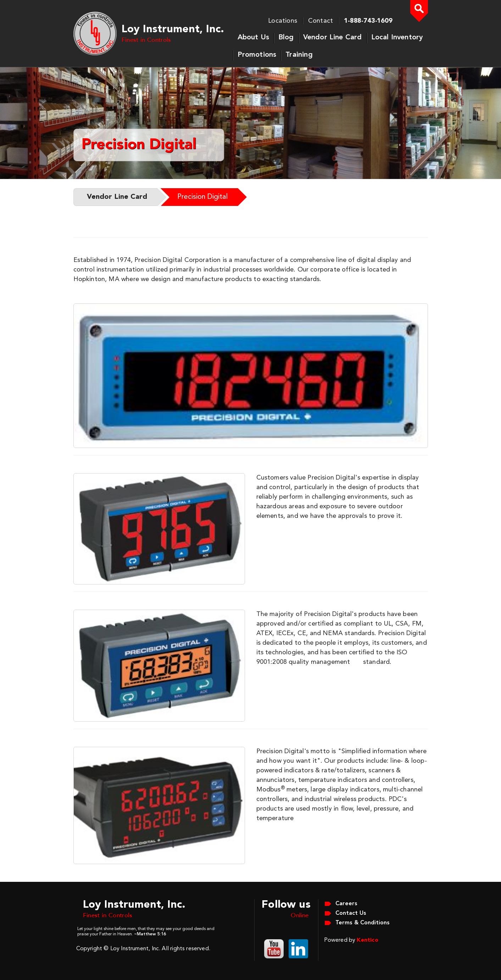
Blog (286, 38)
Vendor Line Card (333, 38)
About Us (253, 38)
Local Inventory (397, 38)
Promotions (257, 55)
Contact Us (351, 913)
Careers (346, 904)
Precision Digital (202, 197)
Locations (283, 21)
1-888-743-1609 (368, 21)
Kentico (367, 940)
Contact (321, 21)
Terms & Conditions (363, 923)
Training (299, 55)
